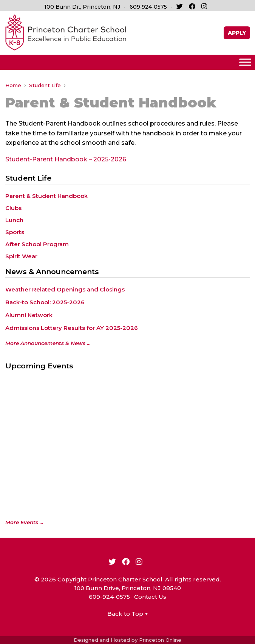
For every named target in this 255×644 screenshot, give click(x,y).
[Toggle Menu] (245, 62)
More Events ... (24, 522)
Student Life (45, 85)
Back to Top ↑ (128, 614)
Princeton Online (160, 640)
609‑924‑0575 (148, 7)
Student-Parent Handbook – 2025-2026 (66, 159)
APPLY (237, 33)
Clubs (13, 208)
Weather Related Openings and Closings (65, 289)
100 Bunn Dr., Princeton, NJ (82, 7)
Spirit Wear (21, 256)
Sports (15, 232)
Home (13, 85)
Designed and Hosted (102, 640)
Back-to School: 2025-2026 (45, 302)
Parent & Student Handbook (46, 196)
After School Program (37, 244)
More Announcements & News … (48, 343)
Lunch (14, 220)
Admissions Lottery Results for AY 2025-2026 (72, 328)
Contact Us (150, 597)
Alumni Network (29, 315)
